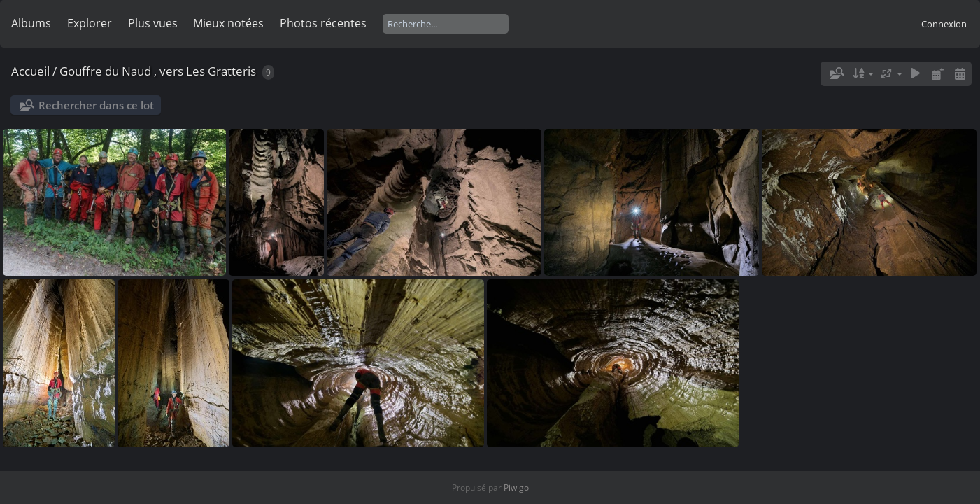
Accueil (30, 71)
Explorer (90, 23)
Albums (31, 23)
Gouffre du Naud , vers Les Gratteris (158, 71)
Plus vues (153, 23)
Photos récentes (323, 23)
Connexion (944, 24)
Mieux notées (228, 23)
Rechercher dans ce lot (96, 105)
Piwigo (516, 488)
